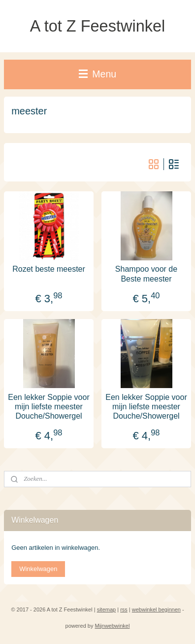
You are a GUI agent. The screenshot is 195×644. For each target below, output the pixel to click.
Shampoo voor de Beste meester (146, 274)
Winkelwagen (38, 569)
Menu (97, 74)
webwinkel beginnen (156, 609)
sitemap (107, 609)
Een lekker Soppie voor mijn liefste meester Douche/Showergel (49, 406)
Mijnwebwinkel (113, 626)
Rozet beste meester (49, 269)
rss (124, 609)
